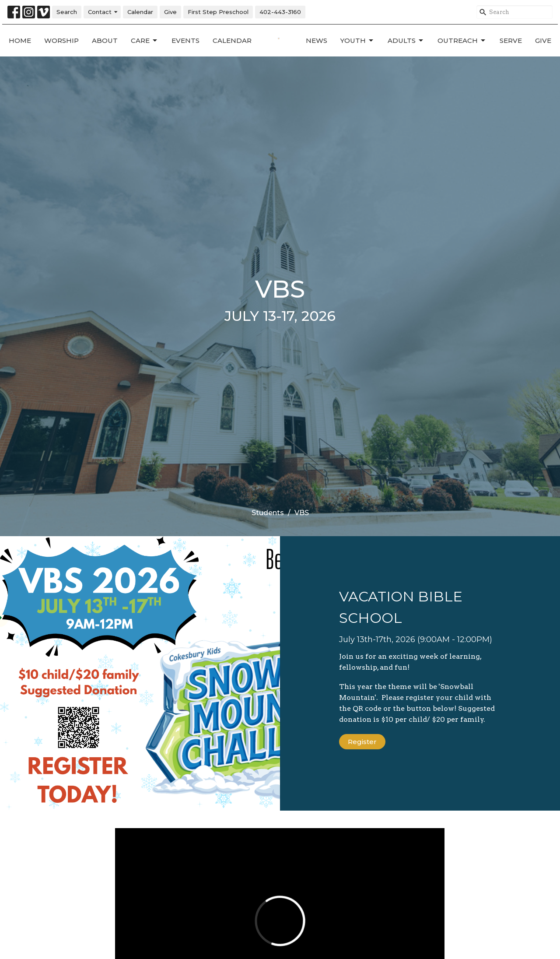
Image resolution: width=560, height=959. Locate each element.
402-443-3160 (280, 12)
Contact (103, 12)
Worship (61, 40)
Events (185, 40)
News (317, 40)
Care (145, 41)
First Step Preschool (218, 12)
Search (67, 12)
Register (362, 742)
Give (170, 12)
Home (20, 40)
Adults (406, 41)
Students (268, 513)
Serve (511, 40)
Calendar (140, 12)
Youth (357, 41)
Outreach (462, 41)
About (105, 40)
